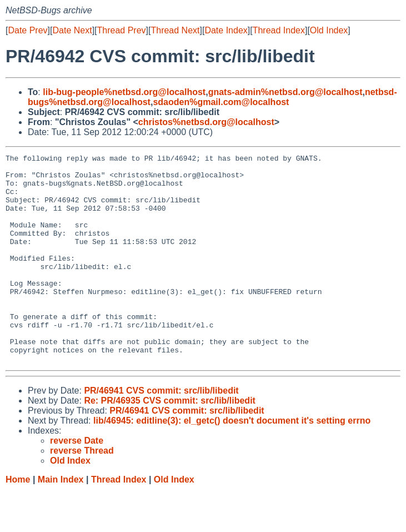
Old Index (329, 30)
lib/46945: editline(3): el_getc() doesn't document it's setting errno (232, 462)
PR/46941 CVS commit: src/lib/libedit (161, 432)
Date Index (226, 30)
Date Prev (27, 30)
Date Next (72, 30)
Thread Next (175, 30)
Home (18, 521)
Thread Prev (122, 30)
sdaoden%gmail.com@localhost (221, 102)
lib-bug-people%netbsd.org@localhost (124, 92)
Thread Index (279, 30)
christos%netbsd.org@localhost (206, 122)
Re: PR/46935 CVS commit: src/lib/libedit (170, 442)
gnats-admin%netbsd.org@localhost (285, 92)
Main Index (61, 521)
